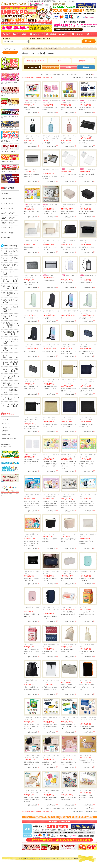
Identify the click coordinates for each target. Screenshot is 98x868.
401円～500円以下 (8, 228)
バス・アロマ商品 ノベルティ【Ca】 (11, 377)
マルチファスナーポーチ (87, 680)
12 (62, 74)
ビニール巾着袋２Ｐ (69, 169)
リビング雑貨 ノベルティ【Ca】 (11, 301)
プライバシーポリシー (8, 427)
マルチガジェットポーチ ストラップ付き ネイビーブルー (51, 609)
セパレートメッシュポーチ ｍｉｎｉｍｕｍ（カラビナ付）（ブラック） (33, 419)
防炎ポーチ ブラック (86, 136)
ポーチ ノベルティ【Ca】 (9, 273)
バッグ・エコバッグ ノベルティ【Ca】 (11, 252)
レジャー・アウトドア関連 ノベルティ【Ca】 (11, 356)
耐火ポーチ (48, 276)
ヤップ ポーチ (84, 607)
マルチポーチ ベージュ (68, 534)
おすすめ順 (51, 67)
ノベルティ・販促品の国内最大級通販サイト (39, 859)
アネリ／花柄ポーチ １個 (87, 791)
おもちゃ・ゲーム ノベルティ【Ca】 (11, 398)
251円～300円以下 (8, 218)
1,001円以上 (6, 238)
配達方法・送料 (6, 435)
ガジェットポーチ (66, 680)
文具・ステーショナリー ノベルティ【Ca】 (10, 287)
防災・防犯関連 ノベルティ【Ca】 (11, 294)
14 (67, 74)
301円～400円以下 (8, 223)
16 (72, 74)
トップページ (5, 420)
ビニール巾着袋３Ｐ (88, 169)
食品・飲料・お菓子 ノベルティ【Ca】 (11, 266)
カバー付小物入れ (32, 455)
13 (65, 74)
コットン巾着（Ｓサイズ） (69, 645)
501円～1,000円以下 (9, 233)
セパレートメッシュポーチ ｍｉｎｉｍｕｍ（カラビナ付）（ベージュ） (70, 382)
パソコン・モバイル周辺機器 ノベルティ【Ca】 (10, 309)
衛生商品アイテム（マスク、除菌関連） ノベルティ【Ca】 (11, 325)
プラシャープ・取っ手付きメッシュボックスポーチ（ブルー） (88, 720)
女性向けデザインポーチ (36, 61)
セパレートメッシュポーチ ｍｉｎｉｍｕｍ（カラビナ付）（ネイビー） (88, 382)
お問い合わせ (5, 423)
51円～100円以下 (8, 198)
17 (74, 74)
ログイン (10, 52)
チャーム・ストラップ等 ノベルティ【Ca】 (10, 405)
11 (60, 74)
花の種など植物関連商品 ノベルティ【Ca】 (10, 363)
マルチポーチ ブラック (50, 534)
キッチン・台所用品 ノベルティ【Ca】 (11, 259)
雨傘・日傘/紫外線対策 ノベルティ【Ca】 (11, 333)
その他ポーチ (83, 61)
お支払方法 (5, 431)
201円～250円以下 (8, 213)
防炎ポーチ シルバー (31, 169)
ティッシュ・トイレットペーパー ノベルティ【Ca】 (11, 341)
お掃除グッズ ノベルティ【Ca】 (11, 349)
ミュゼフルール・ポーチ (87, 755)
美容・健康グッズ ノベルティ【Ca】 (11, 384)
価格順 (68, 67)
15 (69, 74)
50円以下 (5, 194)
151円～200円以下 (8, 208)
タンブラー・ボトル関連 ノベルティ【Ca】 (10, 280)
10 (57, 74)
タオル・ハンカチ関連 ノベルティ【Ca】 (10, 370)
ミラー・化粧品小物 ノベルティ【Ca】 (11, 391)
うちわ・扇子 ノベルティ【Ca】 (11, 317)
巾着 (59, 61)
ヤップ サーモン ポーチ (69, 607)
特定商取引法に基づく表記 (9, 438)
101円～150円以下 (8, 203)
